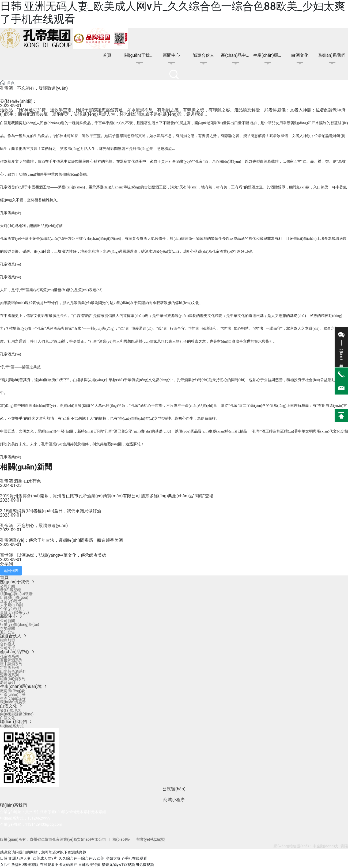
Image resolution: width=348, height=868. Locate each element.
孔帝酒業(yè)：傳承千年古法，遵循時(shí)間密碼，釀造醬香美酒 (61, 540)
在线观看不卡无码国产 (59, 865)
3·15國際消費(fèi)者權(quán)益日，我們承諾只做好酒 (51, 511)
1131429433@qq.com (44, 824)
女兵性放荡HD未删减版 (19, 865)
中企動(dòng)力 (326, 846)
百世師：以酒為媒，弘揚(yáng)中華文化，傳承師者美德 (53, 555)
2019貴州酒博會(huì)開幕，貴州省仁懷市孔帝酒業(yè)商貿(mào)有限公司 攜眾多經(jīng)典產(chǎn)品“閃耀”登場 (107, 496)
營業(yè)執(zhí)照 (150, 839)
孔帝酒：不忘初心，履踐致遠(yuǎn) (34, 526)
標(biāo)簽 (121, 839)
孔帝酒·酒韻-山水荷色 (20, 481)
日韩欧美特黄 (89, 865)
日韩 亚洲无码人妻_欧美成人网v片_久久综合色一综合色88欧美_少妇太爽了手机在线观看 (73, 858)
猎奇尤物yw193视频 (118, 865)
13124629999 (39, 818)
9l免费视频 (145, 865)
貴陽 (344, 846)
